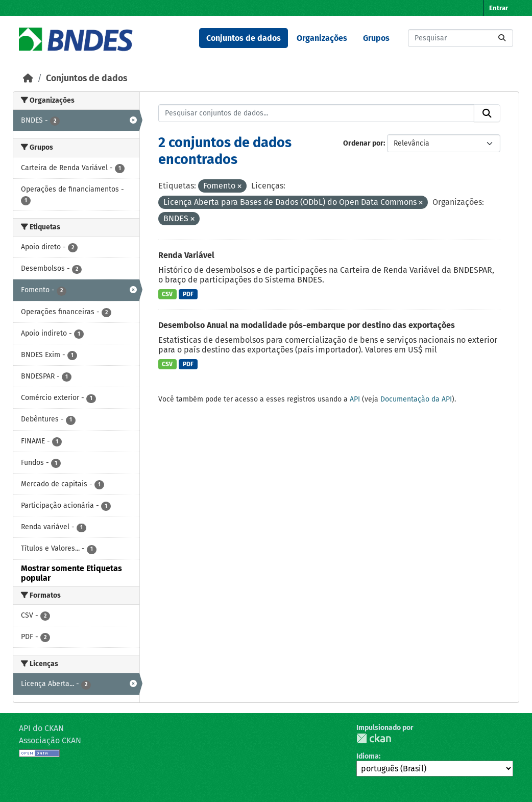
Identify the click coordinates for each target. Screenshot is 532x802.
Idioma (368, 756)
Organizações (322, 38)
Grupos (376, 38)
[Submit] (502, 38)
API (355, 399)
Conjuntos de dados (244, 38)
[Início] (28, 78)
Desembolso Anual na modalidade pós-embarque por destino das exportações (307, 325)
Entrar (499, 8)
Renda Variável (186, 255)
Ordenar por (363, 143)
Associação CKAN (50, 740)
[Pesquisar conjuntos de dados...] (461, 38)
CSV (167, 294)
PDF (188, 294)
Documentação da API (416, 399)
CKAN (374, 738)
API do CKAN (41, 728)
